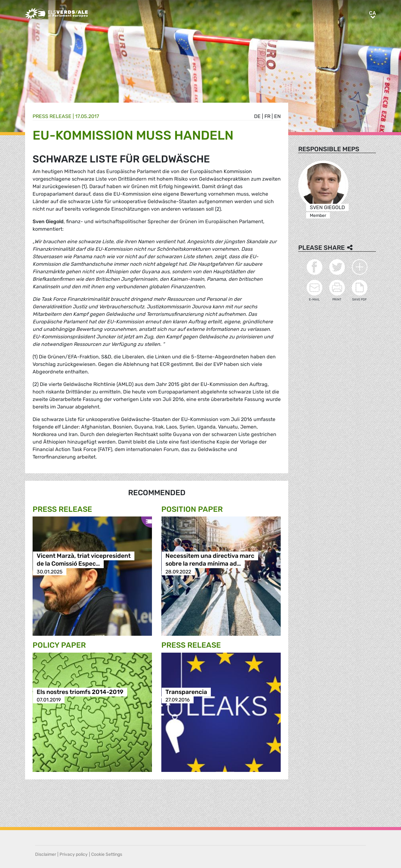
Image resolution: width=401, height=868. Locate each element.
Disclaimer (46, 854)
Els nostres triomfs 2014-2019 (80, 692)
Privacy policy (74, 854)
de (257, 116)
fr (267, 116)
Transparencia (186, 692)
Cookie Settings (107, 854)
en (277, 116)
